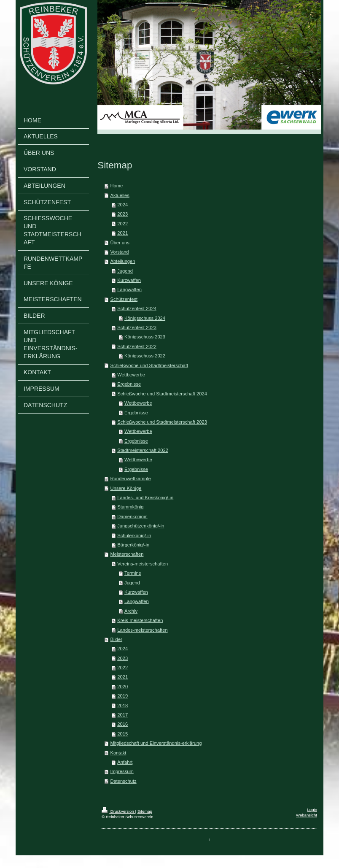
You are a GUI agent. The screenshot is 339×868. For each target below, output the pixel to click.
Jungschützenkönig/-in (141, 526)
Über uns (120, 243)
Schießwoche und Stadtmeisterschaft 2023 (162, 422)
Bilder (116, 639)
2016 (122, 724)
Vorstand (119, 252)
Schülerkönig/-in (134, 535)
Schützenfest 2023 (137, 327)
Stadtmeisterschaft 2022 (143, 450)
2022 (122, 224)
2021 (122, 233)
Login (312, 810)
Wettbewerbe (131, 375)
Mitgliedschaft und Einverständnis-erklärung (156, 743)
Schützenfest (124, 299)
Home (116, 186)
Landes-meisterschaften (142, 630)
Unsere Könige (126, 488)
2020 (122, 687)
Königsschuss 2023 (145, 337)
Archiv (131, 611)
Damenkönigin (132, 516)
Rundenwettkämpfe (130, 479)
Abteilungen (122, 261)
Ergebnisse (129, 384)
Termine (133, 573)
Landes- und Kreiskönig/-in (145, 498)
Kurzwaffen (129, 280)
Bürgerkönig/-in (133, 545)
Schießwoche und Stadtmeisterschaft (149, 365)
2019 (122, 696)
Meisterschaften (127, 554)
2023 (122, 214)
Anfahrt (125, 762)
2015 (122, 734)
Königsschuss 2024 (145, 318)
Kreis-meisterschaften (140, 620)
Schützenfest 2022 (137, 346)
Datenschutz (123, 781)
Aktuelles (120, 195)
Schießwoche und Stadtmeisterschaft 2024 (162, 394)
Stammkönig (130, 507)
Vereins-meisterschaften (143, 564)
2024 (122, 205)
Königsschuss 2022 (145, 356)
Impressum (122, 771)
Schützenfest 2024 (137, 308)
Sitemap (145, 811)
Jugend (125, 271)
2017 (122, 715)
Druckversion (118, 811)
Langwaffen (129, 289)
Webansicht (307, 815)
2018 (122, 706)
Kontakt (118, 753)
